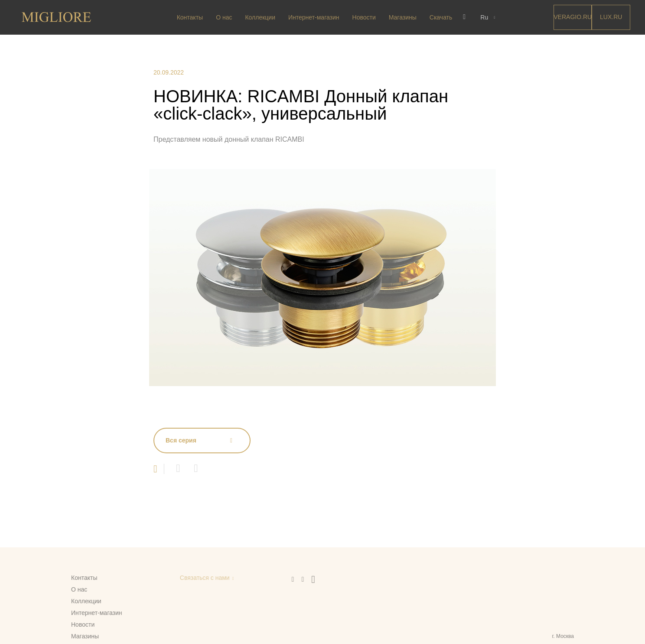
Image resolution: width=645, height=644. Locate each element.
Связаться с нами (205, 578)
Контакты (190, 17)
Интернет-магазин (314, 17)
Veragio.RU (573, 17)
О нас (224, 17)
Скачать (441, 17)
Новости (364, 17)
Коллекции (260, 17)
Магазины (403, 17)
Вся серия (181, 440)
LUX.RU (611, 17)
